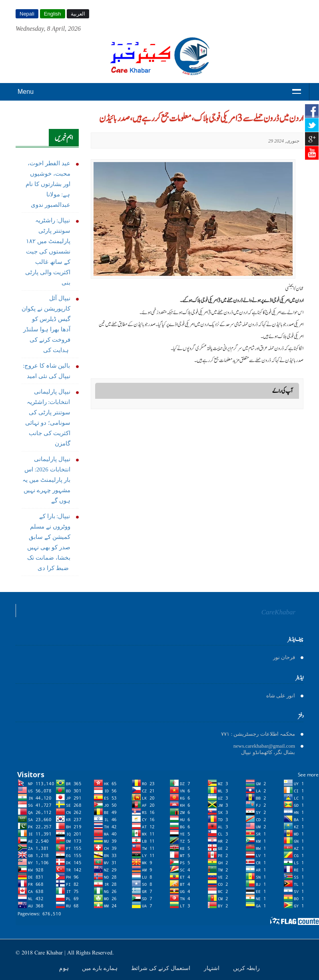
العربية (78, 14)
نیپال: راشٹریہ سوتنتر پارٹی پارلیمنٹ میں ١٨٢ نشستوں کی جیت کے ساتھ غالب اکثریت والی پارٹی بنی (48, 251)
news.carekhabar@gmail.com (264, 746)
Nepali (27, 14)
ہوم (65, 968)
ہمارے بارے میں (101, 968)
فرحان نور (284, 657)
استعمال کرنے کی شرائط (161, 968)
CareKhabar (278, 612)
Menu (26, 92)
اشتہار (212, 968)
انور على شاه (281, 696)
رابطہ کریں (247, 968)
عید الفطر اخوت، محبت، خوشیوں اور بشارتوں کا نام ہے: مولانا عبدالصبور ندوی (48, 184)
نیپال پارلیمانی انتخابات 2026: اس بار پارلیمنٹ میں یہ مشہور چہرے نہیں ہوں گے (46, 480)
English (53, 14)
